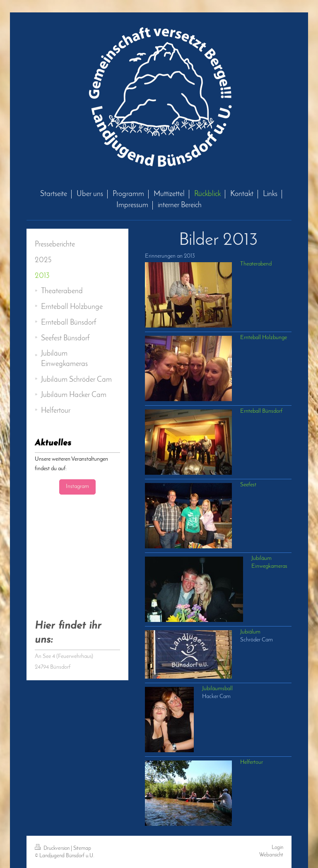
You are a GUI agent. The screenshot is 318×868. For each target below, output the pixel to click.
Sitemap (82, 848)
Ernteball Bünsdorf (261, 411)
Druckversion (53, 848)
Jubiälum (250, 632)
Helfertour (252, 762)
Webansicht (271, 855)
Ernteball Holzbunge (264, 338)
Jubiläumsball (217, 689)
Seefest (248, 485)
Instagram (77, 487)
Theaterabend (256, 264)
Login (277, 848)
